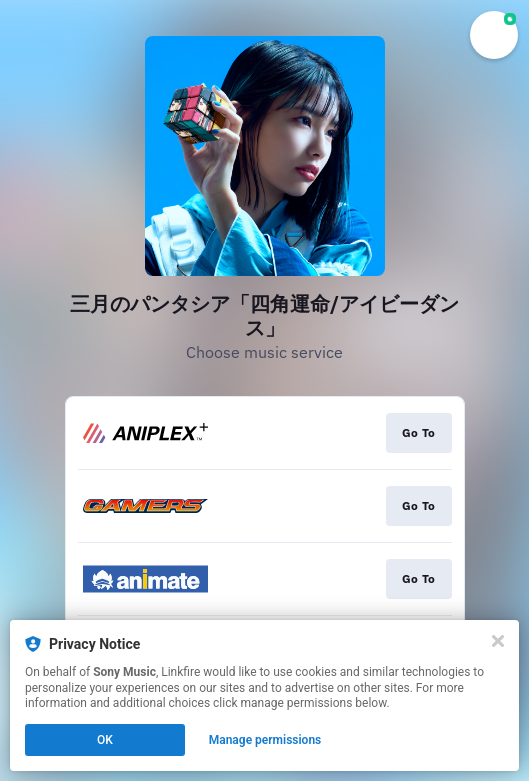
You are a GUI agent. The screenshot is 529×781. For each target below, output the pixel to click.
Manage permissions (265, 740)
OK (105, 740)
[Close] (498, 641)
